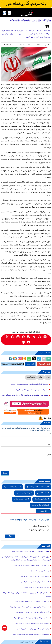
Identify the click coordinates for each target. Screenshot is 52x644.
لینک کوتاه (44, 364)
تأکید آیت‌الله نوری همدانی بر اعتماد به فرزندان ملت (32, 613)
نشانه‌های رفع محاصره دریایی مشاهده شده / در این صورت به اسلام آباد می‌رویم (27, 595)
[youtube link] (29, 342)
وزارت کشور (31, 377)
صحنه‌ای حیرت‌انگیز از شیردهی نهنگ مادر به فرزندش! (32, 618)
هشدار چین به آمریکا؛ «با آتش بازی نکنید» (35, 577)
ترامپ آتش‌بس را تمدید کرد (40, 571)
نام (50, 434)
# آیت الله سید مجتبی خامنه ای (38, 487)
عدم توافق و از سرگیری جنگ (37, 530)
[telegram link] (34, 337)
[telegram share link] (39, 359)
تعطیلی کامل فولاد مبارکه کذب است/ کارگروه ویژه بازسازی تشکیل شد (25, 395)
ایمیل (49, 444)
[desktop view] (9, 13)
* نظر (49, 455)
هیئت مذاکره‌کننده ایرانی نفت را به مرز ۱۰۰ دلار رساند (32, 602)
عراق (41, 377)
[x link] (7, 337)
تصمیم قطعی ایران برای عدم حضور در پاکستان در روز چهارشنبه (28, 607)
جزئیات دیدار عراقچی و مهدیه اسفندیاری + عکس (33, 629)
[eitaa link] (13, 337)
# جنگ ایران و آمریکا (42, 499)
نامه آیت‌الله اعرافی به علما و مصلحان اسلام (35, 582)
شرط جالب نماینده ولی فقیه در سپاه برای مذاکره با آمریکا (31, 566)
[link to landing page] (27, 13)
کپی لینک (30, 364)
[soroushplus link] (23, 337)
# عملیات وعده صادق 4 (12, 487)
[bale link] (29, 337)
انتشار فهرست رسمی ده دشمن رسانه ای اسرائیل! (32, 390)
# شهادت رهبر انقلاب (21, 499)
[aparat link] (23, 342)
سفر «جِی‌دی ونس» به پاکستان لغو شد (36, 588)
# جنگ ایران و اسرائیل (24, 493)
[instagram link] (18, 337)
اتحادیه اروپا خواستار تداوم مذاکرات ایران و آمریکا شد (31, 634)
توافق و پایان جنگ (40, 526)
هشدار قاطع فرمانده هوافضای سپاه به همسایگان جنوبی (30, 384)
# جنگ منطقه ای (43, 493)
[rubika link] (45, 337)
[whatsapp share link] (29, 359)
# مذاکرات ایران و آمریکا (41, 505)
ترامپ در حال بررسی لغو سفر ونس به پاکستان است (32, 624)
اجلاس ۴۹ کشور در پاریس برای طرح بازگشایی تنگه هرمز (31, 551)
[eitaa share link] (24, 359)
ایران (48, 377)
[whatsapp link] (40, 337)
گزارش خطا (48, 418)
